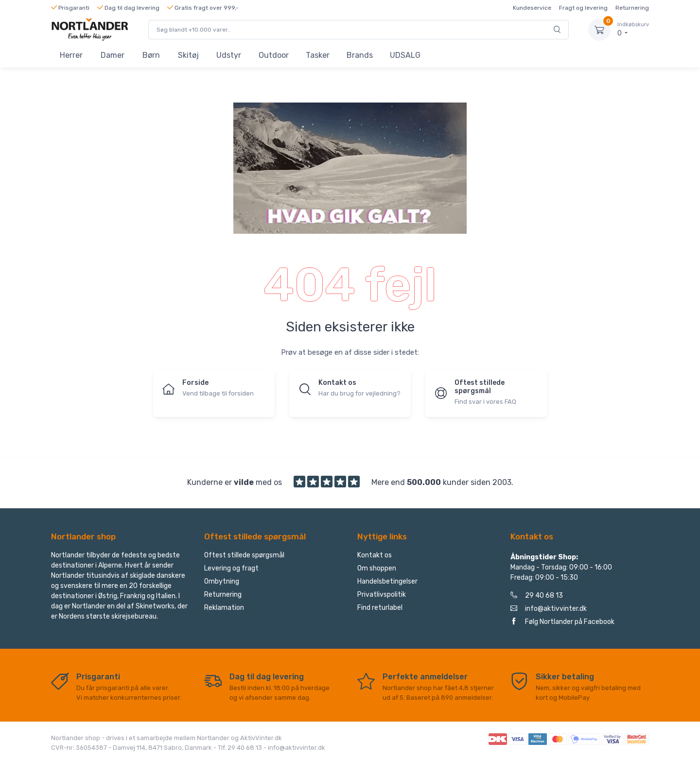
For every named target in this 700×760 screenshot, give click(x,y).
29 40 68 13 (537, 596)
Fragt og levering (583, 8)
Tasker (318, 55)
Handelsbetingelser (387, 581)
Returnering (632, 8)
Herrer (71, 55)
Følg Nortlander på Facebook (562, 622)
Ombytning (222, 581)
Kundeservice (532, 8)
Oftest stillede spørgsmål (244, 555)
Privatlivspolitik (382, 595)
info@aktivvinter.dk (549, 609)
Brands (360, 55)
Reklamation (224, 608)
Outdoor (274, 55)
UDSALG (405, 55)
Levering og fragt (231, 568)
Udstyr (229, 55)
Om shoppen (377, 568)
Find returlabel (380, 608)
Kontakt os (375, 555)
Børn (151, 55)
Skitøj (188, 55)
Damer (113, 55)
